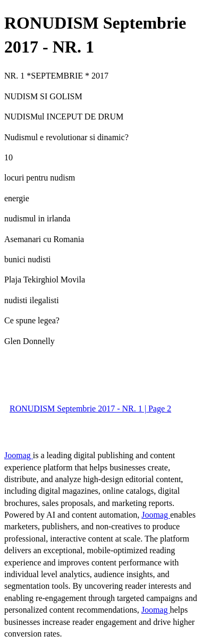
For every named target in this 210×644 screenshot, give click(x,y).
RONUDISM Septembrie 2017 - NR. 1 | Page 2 (90, 409)
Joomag (19, 455)
